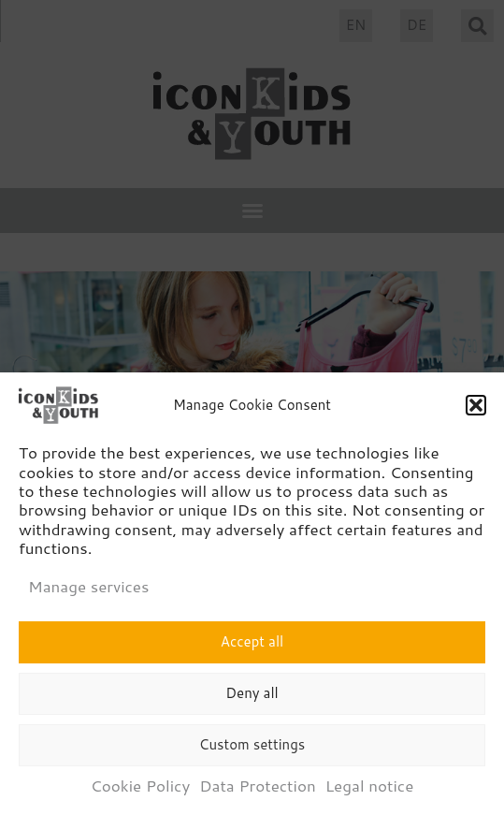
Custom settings (252, 748)
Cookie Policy (141, 789)
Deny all (252, 697)
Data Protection (257, 789)
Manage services (88, 589)
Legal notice (370, 789)
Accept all (252, 645)
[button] (476, 409)
